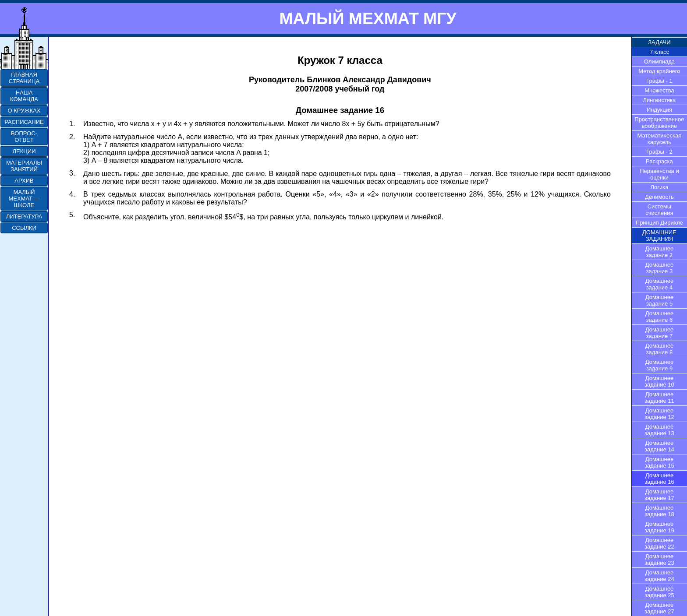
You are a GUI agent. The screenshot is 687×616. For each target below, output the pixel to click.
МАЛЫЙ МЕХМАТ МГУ (368, 18)
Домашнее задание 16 (659, 479)
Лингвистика (660, 100)
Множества (659, 90)
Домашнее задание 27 (659, 608)
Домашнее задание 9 (659, 365)
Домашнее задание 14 (659, 446)
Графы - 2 (659, 152)
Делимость (659, 197)
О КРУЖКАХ (24, 111)
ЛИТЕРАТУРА (24, 216)
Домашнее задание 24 (659, 576)
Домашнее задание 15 (659, 462)
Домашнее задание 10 (659, 381)
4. (72, 194)
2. (72, 137)
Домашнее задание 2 (659, 252)
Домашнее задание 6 (659, 317)
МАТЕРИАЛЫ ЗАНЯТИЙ (24, 166)
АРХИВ (24, 181)
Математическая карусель (660, 139)
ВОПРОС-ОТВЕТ (24, 137)
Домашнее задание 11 (659, 398)
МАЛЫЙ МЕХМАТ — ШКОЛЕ (24, 199)
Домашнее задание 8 (659, 349)
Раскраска (659, 161)
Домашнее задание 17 (659, 495)
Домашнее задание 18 (659, 511)
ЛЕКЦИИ (24, 151)
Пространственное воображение (659, 123)
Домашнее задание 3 (659, 268)
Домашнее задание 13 (659, 430)
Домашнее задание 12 (659, 414)
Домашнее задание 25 (659, 592)
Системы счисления (659, 210)
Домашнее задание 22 (659, 543)
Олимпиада (659, 62)
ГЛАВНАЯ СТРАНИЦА (24, 78)
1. (72, 124)
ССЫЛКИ (24, 228)
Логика (659, 187)
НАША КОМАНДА (24, 96)
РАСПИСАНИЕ (24, 122)
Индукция (659, 110)
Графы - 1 (659, 81)
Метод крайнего (659, 71)
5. (72, 215)
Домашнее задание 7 (659, 333)
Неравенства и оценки (659, 174)
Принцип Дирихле (659, 223)
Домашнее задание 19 (659, 527)
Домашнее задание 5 (659, 300)
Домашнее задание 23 (659, 560)
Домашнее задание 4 (659, 284)
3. (72, 173)
